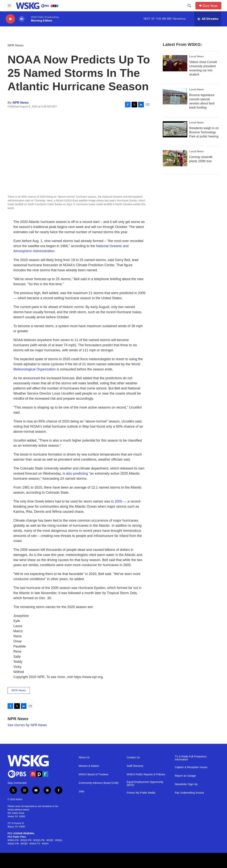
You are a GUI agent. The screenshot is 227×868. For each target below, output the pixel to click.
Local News (196, 56)
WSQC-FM (13, 844)
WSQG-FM (39, 840)
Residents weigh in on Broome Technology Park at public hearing (204, 132)
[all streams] (208, 19)
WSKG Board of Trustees (93, 774)
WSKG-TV (35, 844)
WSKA (45, 844)
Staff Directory (135, 766)
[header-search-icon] (189, 6)
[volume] (22, 19)
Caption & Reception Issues (191, 767)
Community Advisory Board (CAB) (99, 783)
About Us (84, 757)
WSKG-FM (13, 840)
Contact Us (133, 757)
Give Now (210, 6)
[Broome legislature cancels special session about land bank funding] (175, 96)
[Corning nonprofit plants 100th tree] (175, 158)
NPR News (16, 45)
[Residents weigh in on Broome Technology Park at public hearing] (175, 129)
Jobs (81, 791)
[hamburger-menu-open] (9, 6)
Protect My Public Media (141, 793)
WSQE (50, 840)
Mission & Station (89, 766)
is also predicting (75, 473)
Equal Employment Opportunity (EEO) (145, 784)
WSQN (24, 844)
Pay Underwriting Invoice (189, 793)
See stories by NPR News (27, 725)
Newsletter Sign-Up (186, 784)
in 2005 (117, 501)
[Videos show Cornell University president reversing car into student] (175, 63)
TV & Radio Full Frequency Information (191, 758)
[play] (10, 19)
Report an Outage (185, 776)
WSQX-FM (26, 840)
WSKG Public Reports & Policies (146, 774)
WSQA (59, 840)
